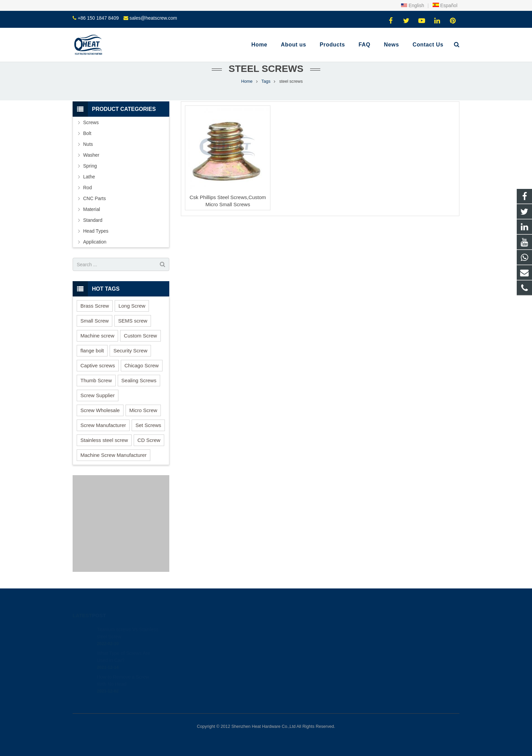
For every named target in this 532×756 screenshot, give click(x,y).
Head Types (96, 231)
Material (92, 209)
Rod (88, 188)
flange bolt (92, 351)
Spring (90, 166)
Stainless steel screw (104, 440)
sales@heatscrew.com (153, 18)
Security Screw (130, 351)
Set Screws (148, 425)
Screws (91, 122)
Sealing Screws (139, 380)
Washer (91, 155)
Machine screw (97, 336)
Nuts (88, 144)
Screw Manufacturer (103, 425)
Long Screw (132, 306)
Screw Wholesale (100, 410)
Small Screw (94, 321)
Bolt (87, 133)
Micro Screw (143, 410)
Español (445, 5)
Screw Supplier (98, 395)
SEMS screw (133, 321)
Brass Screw (95, 306)
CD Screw (149, 440)
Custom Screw (140, 336)
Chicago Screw (142, 365)
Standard (93, 220)
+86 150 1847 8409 (98, 18)
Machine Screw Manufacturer (113, 455)
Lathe (89, 177)
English (413, 5)
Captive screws (98, 365)
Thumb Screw (96, 380)
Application (95, 242)
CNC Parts (94, 198)
